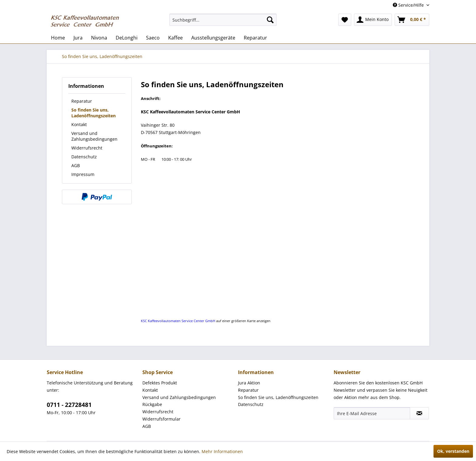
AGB (76, 165)
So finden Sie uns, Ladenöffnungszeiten (93, 113)
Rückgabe (152, 404)
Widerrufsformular (161, 419)
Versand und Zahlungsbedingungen (94, 136)
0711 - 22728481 (69, 405)
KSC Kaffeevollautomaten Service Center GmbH (178, 321)
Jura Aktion (249, 383)
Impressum (83, 174)
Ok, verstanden (453, 451)
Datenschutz (84, 157)
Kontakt (79, 124)
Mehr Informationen (222, 451)
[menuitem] (223, 20)
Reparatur (82, 101)
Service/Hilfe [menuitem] (409, 5)
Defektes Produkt (160, 383)
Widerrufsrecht (87, 148)
